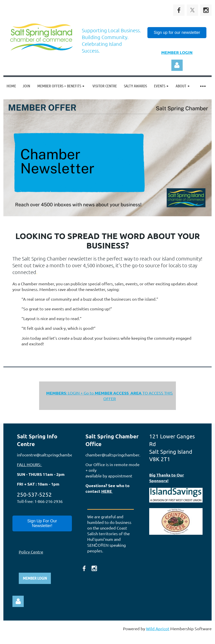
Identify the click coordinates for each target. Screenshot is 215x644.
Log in (177, 65)
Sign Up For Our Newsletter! (42, 523)
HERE (107, 491)
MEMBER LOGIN (177, 52)
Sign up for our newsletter (177, 33)
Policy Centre (31, 552)
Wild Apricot (158, 629)
